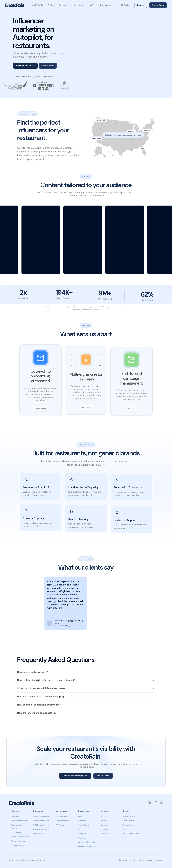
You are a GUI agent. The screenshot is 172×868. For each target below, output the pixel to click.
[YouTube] (162, 802)
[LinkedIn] (150, 802)
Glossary (82, 821)
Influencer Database (19, 821)
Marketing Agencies (41, 816)
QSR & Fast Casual (41, 825)
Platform (64, 5)
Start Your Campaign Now (75, 776)
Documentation (63, 821)
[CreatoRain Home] (15, 5)
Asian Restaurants (41, 829)
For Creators (39, 834)
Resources (107, 5)
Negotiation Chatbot (20, 837)
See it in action (25, 66)
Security (104, 834)
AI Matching (16, 832)
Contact (104, 829)
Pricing (51, 5)
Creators (82, 838)
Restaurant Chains (41, 821)
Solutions (80, 5)
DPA (125, 829)
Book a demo (48, 66)
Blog (80, 816)
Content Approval (19, 841)
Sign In (141, 5)
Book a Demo (158, 5)
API (93, 5)
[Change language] (126, 5)
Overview (15, 816)
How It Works (37, 5)
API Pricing (60, 825)
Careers (104, 825)
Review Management (87, 846)
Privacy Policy (129, 816)
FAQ (80, 829)
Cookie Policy (129, 825)
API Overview (61, 816)
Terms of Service (130, 821)
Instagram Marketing (87, 842)
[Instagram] (156, 802)
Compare (82, 834)
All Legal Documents (132, 834)
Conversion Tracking (19, 845)
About (103, 816)
